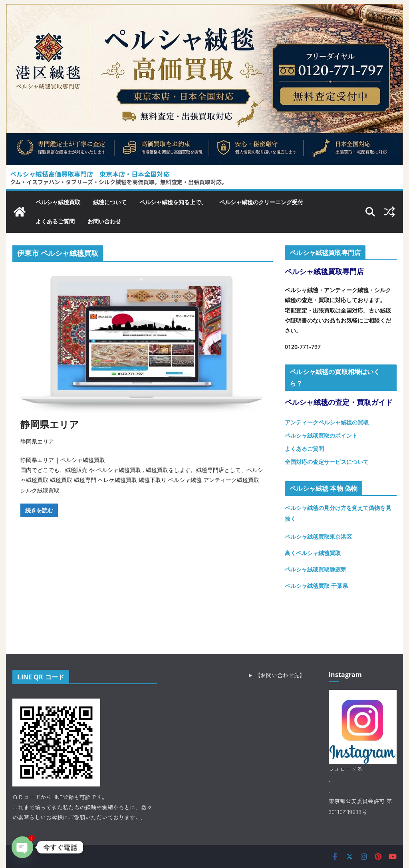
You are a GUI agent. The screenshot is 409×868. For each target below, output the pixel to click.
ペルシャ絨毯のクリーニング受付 (261, 202)
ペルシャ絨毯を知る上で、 (173, 202)
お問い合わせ (104, 221)
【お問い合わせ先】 (280, 675)
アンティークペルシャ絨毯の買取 (327, 422)
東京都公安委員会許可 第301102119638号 (360, 806)
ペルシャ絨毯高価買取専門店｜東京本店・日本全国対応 (90, 174)
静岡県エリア (50, 424)
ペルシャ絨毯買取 (58, 202)
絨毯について (110, 202)
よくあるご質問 (55, 221)
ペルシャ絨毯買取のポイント (321, 435)
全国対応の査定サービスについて (327, 462)
